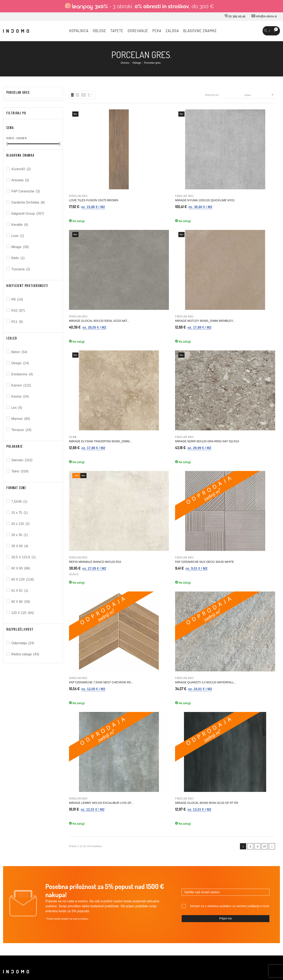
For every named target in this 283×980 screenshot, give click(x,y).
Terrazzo (22, 430)
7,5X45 (20, 502)
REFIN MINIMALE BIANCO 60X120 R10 (198, 241)
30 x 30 (20, 535)
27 (265, 367)
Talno (20, 471)
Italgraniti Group (28, 214)
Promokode (236, 852)
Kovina (20, 396)
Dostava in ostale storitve (176, 808)
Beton (20, 352)
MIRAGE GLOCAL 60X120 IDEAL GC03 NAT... (197, 159)
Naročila (234, 826)
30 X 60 (20, 546)
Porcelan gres (18, 93)
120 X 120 (23, 613)
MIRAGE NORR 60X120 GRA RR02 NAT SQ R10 (145, 241)
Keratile (20, 225)
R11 (17, 322)
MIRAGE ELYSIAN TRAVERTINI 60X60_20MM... (90, 241)
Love (18, 236)
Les (17, 408)
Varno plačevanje (171, 843)
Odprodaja (23, 643)
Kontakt (96, 826)
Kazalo (164, 869)
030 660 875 (48, 809)
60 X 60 (21, 568)
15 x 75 (20, 513)
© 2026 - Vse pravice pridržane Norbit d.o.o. (29, 938)
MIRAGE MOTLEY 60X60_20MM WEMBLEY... (250, 159)
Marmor (21, 419)
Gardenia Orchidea (28, 202)
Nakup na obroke (171, 834)
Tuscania (21, 269)
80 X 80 (21, 602)
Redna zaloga (26, 654)
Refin (18, 258)
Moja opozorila (238, 860)
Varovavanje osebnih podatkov (179, 852)
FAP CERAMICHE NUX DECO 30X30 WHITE (248, 241)
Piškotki (165, 860)
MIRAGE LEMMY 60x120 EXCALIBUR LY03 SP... (192, 322)
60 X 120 (23, 579)
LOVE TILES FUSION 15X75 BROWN (88, 159)
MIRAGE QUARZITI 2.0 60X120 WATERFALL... (143, 322)
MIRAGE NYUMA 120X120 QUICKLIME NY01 (140, 159)
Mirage (20, 247)
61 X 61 (20, 591)
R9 (17, 299)
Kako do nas (99, 817)
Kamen (22, 385)
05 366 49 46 (235, 16)
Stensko (22, 460)
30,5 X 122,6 (24, 557)
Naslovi (233, 843)
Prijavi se (234, 808)
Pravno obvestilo (171, 817)
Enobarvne (22, 374)
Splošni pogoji (169, 826)
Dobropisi (234, 834)
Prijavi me (225, 728)
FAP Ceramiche (26, 191)
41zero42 (21, 169)
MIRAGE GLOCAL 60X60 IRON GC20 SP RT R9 (249, 322)
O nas (95, 808)
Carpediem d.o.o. (269, 939)
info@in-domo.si (264, 16)
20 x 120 (21, 524)
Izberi (260, 95)
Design (20, 363)
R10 (18, 311)
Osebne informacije (241, 817)
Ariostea (20, 180)
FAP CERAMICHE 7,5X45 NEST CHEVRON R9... (90, 322)
